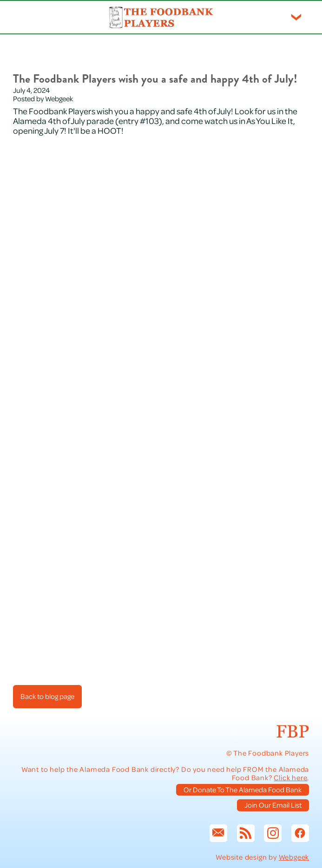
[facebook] (300, 833)
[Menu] (296, 17)
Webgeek (294, 857)
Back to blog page (47, 696)
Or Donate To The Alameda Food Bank (243, 790)
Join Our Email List (273, 805)
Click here (290, 777)
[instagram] (273, 833)
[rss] (246, 833)
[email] (218, 833)
